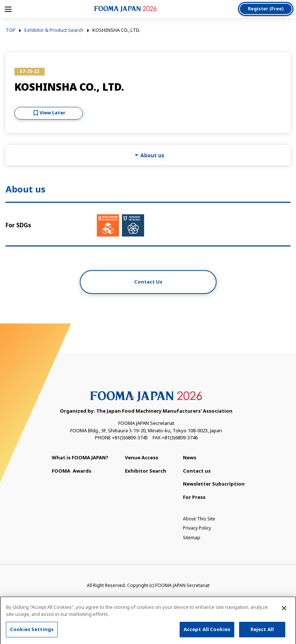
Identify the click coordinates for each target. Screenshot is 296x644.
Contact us (197, 471)
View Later (52, 113)
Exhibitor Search (146, 471)
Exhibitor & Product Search (54, 30)
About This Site (199, 519)
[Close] (284, 610)
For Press (194, 497)
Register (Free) (266, 9)
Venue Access (142, 457)
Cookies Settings (32, 631)
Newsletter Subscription (214, 484)
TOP (11, 30)
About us (152, 155)
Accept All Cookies (207, 631)
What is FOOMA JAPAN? (80, 457)
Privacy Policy (197, 528)
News (190, 457)
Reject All (262, 631)
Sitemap (192, 538)
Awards (72, 471)
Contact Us (148, 282)
